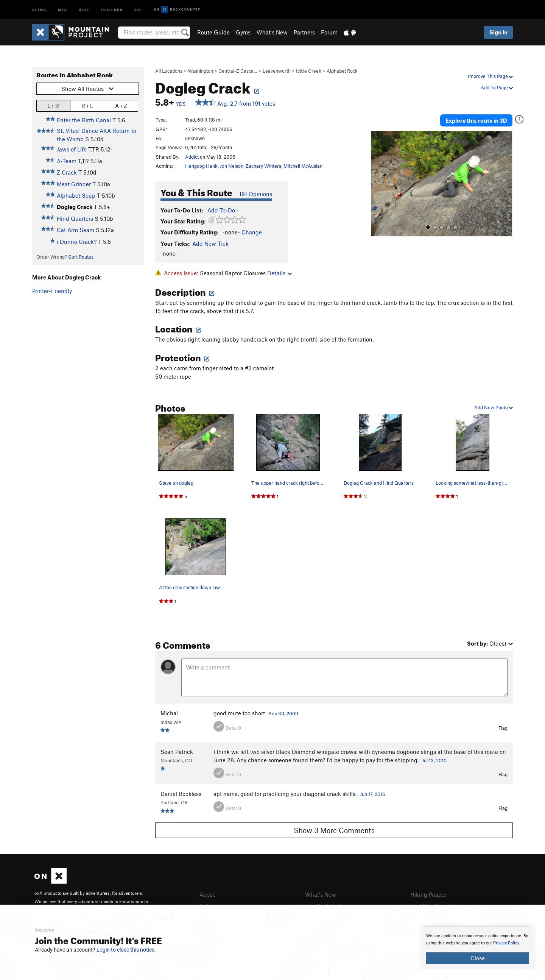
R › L (87, 105)
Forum (329, 32)
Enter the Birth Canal (84, 120)
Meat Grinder (74, 184)
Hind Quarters (75, 218)
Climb (39, 9)
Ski (138, 9)
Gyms (243, 32)
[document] (478, 948)
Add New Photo (494, 407)
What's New (272, 32)
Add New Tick (210, 243)
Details (280, 273)
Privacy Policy (506, 943)
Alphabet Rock (342, 71)
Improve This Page (490, 76)
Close (478, 958)
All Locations (169, 71)
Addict (192, 157)
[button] (378, 184)
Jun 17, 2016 (373, 794)
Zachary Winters (263, 166)
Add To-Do (221, 210)
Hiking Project (428, 894)
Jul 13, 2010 (434, 760)
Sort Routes (81, 257)
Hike (84, 9)
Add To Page (497, 87)
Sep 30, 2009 (283, 713)
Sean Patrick (177, 752)
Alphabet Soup (76, 195)
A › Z (121, 105)
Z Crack (67, 172)
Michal (169, 713)
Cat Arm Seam (76, 230)
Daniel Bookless (181, 794)
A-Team (67, 161)
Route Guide (213, 32)
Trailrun (112, 9)
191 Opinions (256, 194)
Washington (200, 71)
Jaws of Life (72, 149)
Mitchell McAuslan (303, 166)
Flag (503, 728)
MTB (63, 9)
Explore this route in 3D (476, 120)
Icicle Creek (309, 71)
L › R (53, 105)
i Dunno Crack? (77, 242)
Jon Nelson (232, 166)
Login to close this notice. (126, 950)
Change (252, 232)
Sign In (498, 32)
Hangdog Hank (201, 166)
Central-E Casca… (238, 71)
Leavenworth (277, 71)
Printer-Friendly (52, 291)
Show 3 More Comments (334, 830)
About (207, 894)
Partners (304, 32)
